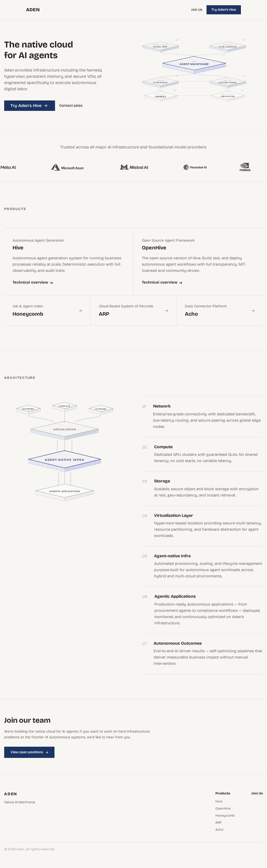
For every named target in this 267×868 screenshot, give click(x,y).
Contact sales (71, 106)
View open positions (29, 752)
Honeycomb (225, 816)
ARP (219, 823)
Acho (219, 830)
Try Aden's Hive (224, 10)
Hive (219, 802)
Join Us (197, 10)
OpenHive (223, 809)
